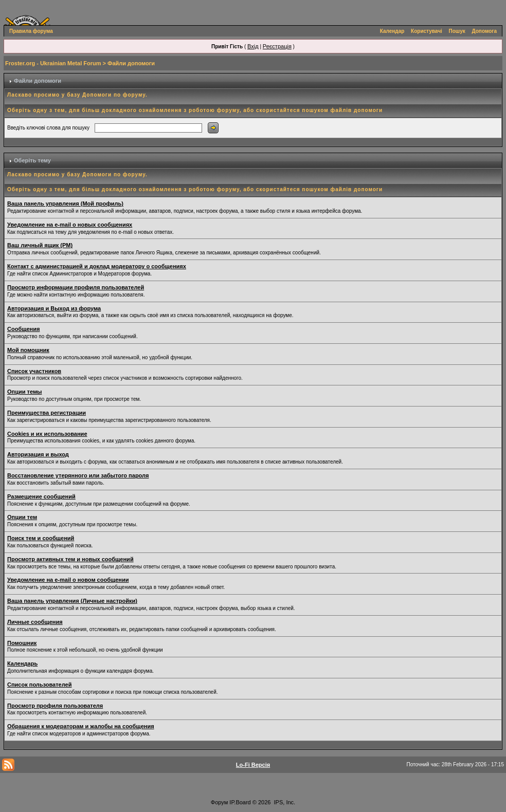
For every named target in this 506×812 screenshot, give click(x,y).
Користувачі (427, 31)
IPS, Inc (284, 802)
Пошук (457, 31)
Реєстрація (277, 46)
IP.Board (240, 802)
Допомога (484, 31)
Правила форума (31, 31)
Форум (219, 802)
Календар (392, 31)
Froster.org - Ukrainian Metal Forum (53, 63)
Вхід (253, 46)
